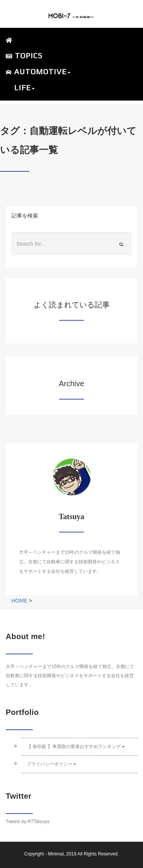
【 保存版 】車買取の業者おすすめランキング (76, 747)
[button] (68, 72)
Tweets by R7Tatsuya (27, 822)
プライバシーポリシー (51, 764)
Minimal (55, 854)
